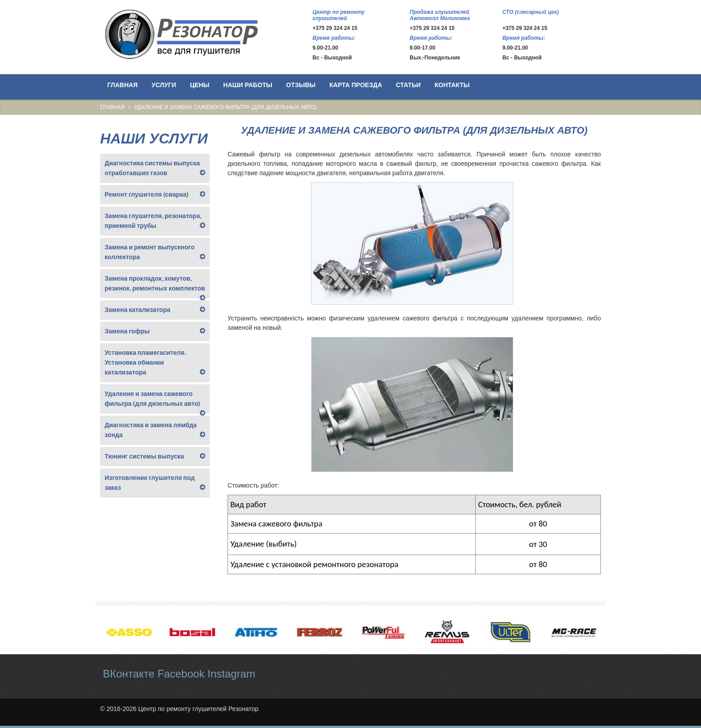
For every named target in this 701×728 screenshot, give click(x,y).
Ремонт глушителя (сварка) (147, 194)
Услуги (164, 85)
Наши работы (248, 85)
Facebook (181, 674)
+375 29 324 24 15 (335, 28)
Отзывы (301, 85)
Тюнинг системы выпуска (144, 456)
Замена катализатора (137, 309)
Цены (200, 85)
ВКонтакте (129, 674)
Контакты (452, 85)
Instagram (231, 674)
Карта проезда (356, 85)
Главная (122, 85)
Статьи (409, 85)
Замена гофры (127, 331)
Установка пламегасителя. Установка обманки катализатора (145, 362)
